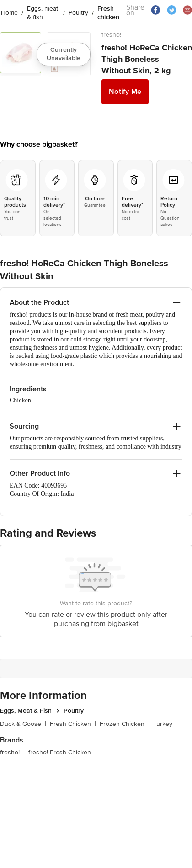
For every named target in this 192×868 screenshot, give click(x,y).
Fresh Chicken (73, 724)
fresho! (111, 35)
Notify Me (125, 92)
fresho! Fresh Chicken (60, 752)
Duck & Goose (23, 724)
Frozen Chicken (125, 724)
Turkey (163, 724)
